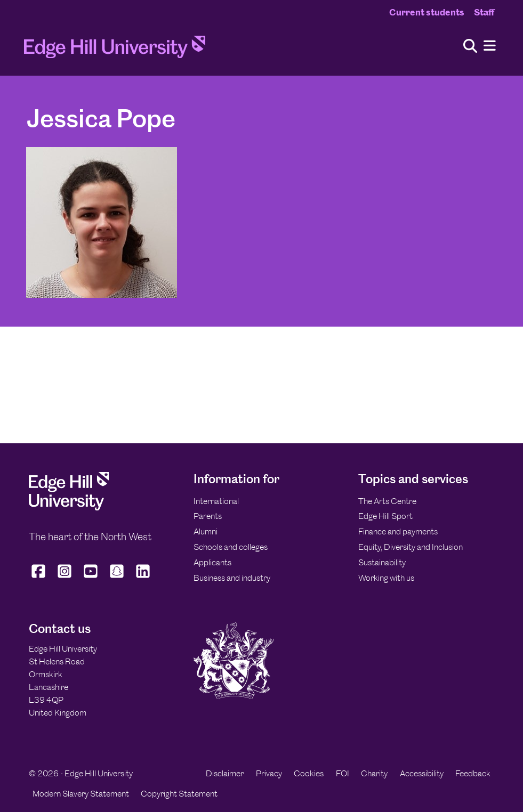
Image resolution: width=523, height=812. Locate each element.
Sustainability (382, 562)
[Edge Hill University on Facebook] (40, 578)
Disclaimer (225, 773)
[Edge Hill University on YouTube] (91, 578)
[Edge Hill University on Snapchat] (117, 578)
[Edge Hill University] (69, 507)
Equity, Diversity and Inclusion (411, 547)
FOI (343, 773)
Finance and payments (398, 531)
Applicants (212, 562)
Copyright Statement (179, 794)
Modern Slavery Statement (81, 794)
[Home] (115, 50)
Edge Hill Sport (385, 516)
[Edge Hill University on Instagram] (65, 578)
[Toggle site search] (470, 47)
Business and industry (232, 578)
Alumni (206, 531)
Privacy (269, 773)
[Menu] (490, 46)
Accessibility (422, 773)
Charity (374, 773)
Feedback (473, 773)
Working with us (386, 578)
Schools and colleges (231, 547)
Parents (208, 516)
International (216, 501)
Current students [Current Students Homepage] (427, 12)
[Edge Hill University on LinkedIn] (143, 578)
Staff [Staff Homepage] (484, 12)
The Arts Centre (387, 501)
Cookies (309, 773)
